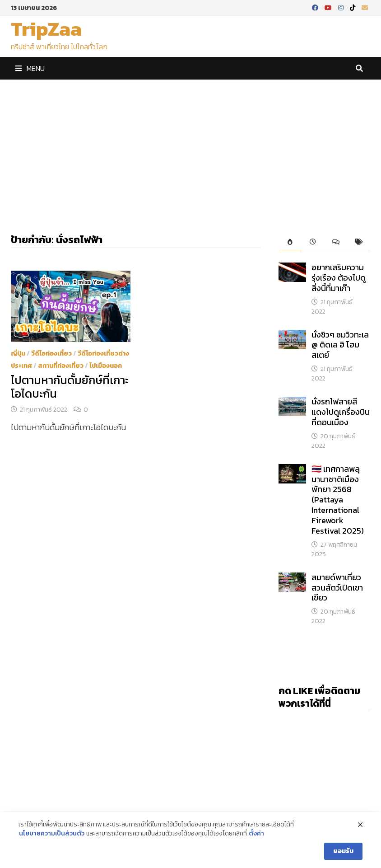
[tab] (290, 242)
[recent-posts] (313, 242)
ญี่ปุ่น (18, 354)
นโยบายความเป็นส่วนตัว (52, 834)
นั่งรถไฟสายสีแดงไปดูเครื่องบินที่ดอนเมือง (341, 412)
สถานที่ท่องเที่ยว (61, 366)
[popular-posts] (290, 242)
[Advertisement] (190, 148)
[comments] (336, 242)
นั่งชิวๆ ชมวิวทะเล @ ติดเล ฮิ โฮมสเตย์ (340, 345)
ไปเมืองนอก (106, 366)
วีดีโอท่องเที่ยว (51, 354)
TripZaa (46, 29)
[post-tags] (359, 242)
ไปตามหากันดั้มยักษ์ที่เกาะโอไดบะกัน (70, 387)
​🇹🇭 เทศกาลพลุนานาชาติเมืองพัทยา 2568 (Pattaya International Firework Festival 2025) (338, 500)
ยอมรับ (343, 851)
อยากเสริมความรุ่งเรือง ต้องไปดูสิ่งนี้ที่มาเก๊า (339, 278)
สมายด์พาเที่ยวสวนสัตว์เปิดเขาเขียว (337, 588)
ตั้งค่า (256, 834)
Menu (30, 68)
